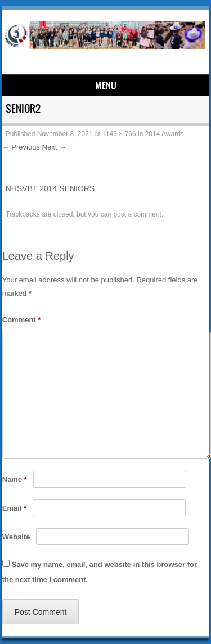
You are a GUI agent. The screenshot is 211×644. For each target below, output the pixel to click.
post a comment (137, 214)
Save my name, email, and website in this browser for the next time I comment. (100, 572)
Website (16, 537)
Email (14, 508)
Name (15, 479)
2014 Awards (165, 134)
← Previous (21, 147)
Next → (54, 147)
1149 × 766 (119, 134)
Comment (22, 320)
